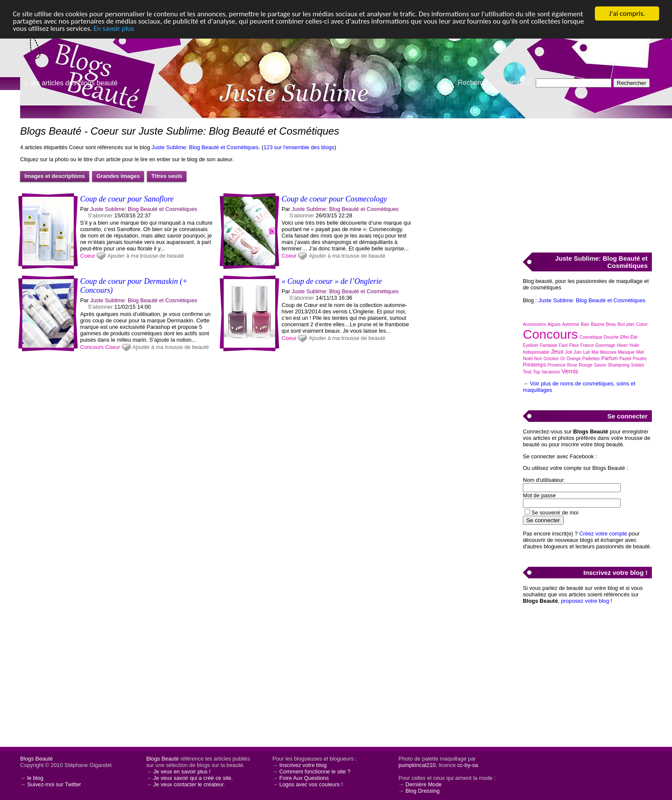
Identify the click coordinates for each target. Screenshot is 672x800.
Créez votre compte (603, 534)
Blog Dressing (423, 791)
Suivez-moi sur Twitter (54, 784)
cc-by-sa (468, 765)
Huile (634, 345)
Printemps (534, 365)
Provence (557, 365)
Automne (571, 324)
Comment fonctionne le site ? (315, 771)
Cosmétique (591, 337)
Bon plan (626, 324)
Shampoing (619, 365)
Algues (554, 324)
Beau (611, 324)
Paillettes (591, 359)
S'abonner (100, 215)
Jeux (557, 352)
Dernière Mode (424, 784)
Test (527, 372)
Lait (586, 352)
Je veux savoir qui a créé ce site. (193, 778)
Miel (640, 352)
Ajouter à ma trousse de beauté (145, 256)
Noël (528, 358)
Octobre (551, 359)
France (587, 345)
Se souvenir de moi (555, 513)
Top (537, 372)
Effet (624, 337)
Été (634, 337)
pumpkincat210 (417, 765)
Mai (595, 352)
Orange (574, 359)
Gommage (605, 345)
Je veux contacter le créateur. (189, 784)
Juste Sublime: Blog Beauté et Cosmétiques (205, 147)
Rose (572, 365)
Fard (563, 345)
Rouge (585, 365)
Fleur (574, 345)
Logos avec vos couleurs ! (311, 784)
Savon (600, 365)
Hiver (622, 345)
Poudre (640, 359)
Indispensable (536, 352)
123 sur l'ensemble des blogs (299, 147)
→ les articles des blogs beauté (70, 83)
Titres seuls (167, 176)
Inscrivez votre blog (303, 765)
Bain (585, 324)
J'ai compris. (627, 14)
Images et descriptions (55, 176)
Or (562, 359)
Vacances (550, 372)
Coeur (88, 256)
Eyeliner (531, 345)
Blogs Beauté (36, 759)
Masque (626, 352)
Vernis (570, 371)
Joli (568, 352)
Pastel (625, 359)
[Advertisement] (587, 180)
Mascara (608, 352)
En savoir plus (114, 29)
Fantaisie (549, 345)
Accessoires (534, 324)
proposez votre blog (585, 601)
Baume (598, 324)
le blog (35, 778)
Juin (577, 352)
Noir (538, 359)
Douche (611, 337)
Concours (92, 347)
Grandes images (118, 176)
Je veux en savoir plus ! (182, 771)
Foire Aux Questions (304, 778)
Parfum (610, 358)
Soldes (637, 365)
